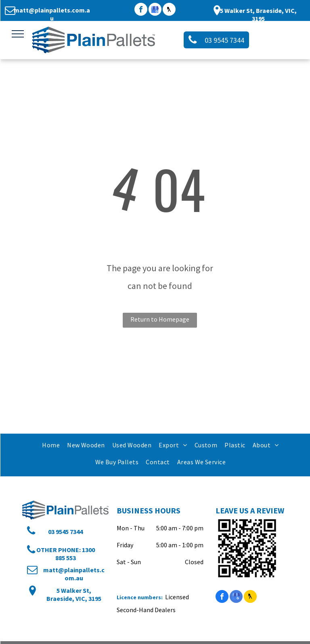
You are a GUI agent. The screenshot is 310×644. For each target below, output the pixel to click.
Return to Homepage (160, 319)
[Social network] (169, 10)
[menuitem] (50, 445)
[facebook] (141, 10)
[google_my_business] (155, 10)
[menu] (18, 34)
